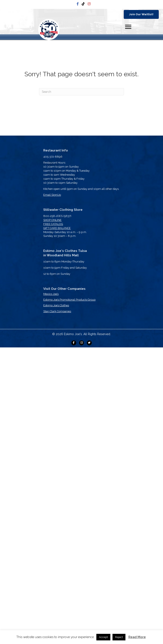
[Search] (81, 92)
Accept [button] (103, 637)
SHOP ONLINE (52, 220)
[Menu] (128, 27)
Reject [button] (119, 637)
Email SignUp (52, 195)
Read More (137, 637)
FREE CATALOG (53, 224)
